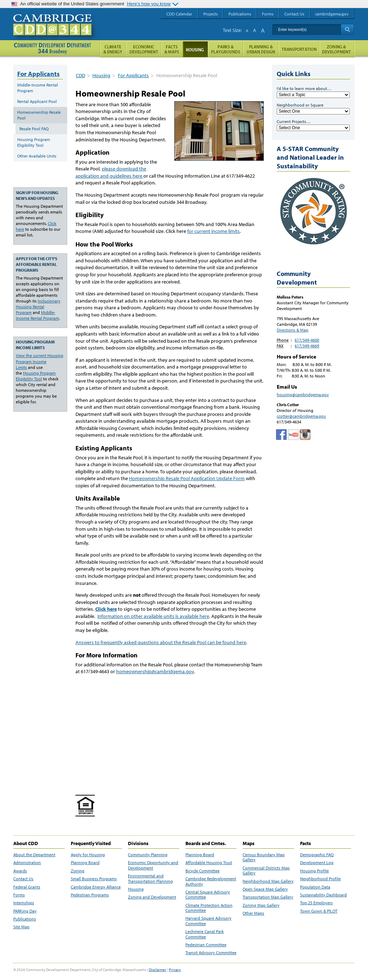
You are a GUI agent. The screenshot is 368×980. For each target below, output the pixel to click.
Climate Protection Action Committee (209, 908)
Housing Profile (314, 871)
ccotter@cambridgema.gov (301, 416)
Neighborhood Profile (320, 879)
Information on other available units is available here (153, 616)
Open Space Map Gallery (265, 889)
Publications (25, 919)
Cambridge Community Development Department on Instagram (305, 435)
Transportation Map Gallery (268, 897)
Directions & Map (293, 330)
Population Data (315, 887)
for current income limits (213, 231)
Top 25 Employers (316, 903)
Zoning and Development (152, 897)
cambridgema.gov (332, 14)
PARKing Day (25, 911)
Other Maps (253, 913)
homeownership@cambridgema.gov (155, 671)
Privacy (175, 970)
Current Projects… (294, 121)
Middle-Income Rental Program (38, 88)
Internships (24, 903)
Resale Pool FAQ (34, 129)
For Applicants (133, 75)
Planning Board (85, 863)
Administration (27, 863)
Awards (20, 871)
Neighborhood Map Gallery (268, 881)
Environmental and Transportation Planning (150, 878)
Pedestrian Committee (206, 945)
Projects (211, 14)
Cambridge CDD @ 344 (56, 32)
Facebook (281, 435)
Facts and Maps (172, 49)
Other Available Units (37, 156)
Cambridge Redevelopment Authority (211, 881)
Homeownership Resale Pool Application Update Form (187, 478)
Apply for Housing (88, 855)
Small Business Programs (94, 879)
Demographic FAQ (317, 855)
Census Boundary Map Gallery (264, 857)
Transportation (299, 49)
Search (347, 29)
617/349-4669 (307, 346)
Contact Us (23, 879)
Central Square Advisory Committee (208, 895)
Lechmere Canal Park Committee (205, 934)
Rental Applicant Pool (37, 101)
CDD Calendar (179, 14)
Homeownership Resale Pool (39, 115)
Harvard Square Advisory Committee (208, 921)
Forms (19, 895)
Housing (101, 75)
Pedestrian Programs (90, 895)
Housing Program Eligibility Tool (34, 142)
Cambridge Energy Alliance (96, 887)
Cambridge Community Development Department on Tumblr (293, 435)
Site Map (21, 927)
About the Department (34, 855)
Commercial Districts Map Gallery (266, 871)
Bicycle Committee (203, 871)
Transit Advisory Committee (211, 953)
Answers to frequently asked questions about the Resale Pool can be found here (161, 642)
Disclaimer (158, 970)
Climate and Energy (113, 49)
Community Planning (148, 855)
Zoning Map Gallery (261, 905)
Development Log (317, 863)
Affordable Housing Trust (209, 863)
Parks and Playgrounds (226, 49)
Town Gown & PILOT (319, 911)
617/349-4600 (307, 340)
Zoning (78, 871)
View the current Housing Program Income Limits (40, 361)
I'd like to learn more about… (304, 88)
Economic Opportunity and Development (153, 865)
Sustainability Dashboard (323, 895)
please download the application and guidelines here (111, 172)
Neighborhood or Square (300, 105)
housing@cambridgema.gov (303, 395)
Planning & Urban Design (261, 49)
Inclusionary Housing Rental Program (38, 307)
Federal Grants (27, 887)
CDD (80, 75)
